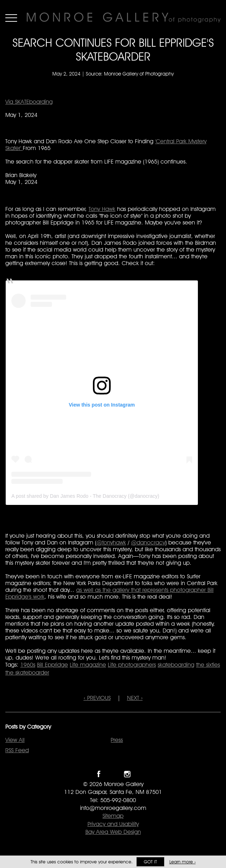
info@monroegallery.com (113, 808)
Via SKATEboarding (29, 102)
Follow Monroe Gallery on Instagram (127, 774)
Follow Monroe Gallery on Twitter (113, 774)
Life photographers (132, 665)
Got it (150, 862)
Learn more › (183, 862)
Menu (11, 18)
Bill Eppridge (52, 665)
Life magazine (88, 665)
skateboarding (176, 665)
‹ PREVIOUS (97, 698)
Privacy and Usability (113, 824)
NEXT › (135, 698)
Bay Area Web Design (113, 832)
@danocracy (148, 542)
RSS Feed (17, 750)
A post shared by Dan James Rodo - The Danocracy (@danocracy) (85, 496)
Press (117, 740)
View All (15, 740)
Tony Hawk (102, 209)
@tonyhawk (111, 542)
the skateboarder (27, 673)
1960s (28, 665)
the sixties (208, 665)
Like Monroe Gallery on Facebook (99, 774)
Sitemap (113, 816)
